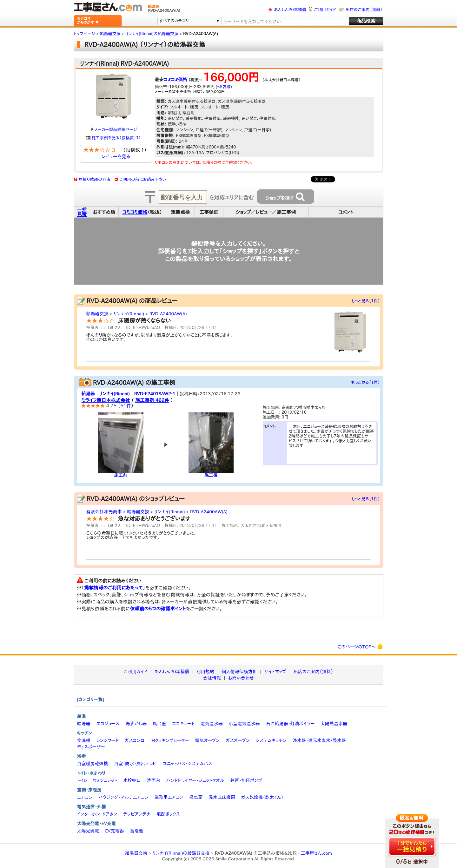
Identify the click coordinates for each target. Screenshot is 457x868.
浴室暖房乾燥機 (93, 764)
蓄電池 (136, 831)
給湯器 (88, 394)
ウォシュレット (105, 780)
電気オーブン (207, 740)
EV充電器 (114, 831)
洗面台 (154, 780)
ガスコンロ (135, 740)
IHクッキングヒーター (170, 740)
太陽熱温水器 (334, 724)
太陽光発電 (88, 831)
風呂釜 (159, 724)
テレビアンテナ (137, 814)
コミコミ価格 (176, 80)
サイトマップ (275, 672)
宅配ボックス (168, 814)
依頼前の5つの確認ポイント (158, 609)
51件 (126, 406)
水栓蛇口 (132, 780)
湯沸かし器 (136, 724)
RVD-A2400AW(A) (168, 314)
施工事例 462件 (152, 400)
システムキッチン (271, 740)
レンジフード (107, 740)
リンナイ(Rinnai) (129, 314)
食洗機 (84, 740)
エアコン (85, 797)
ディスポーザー (91, 747)
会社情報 (212, 678)
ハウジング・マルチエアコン (123, 797)
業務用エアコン (169, 797)
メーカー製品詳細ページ (114, 130)
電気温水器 (212, 724)
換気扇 (196, 797)
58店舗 (224, 87)
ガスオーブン (238, 740)
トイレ (82, 780)
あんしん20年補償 (290, 10)
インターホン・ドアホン (97, 814)
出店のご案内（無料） (364, 10)
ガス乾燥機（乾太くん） (262, 797)
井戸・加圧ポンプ (246, 780)
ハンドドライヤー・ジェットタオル (195, 780)
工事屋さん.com (316, 853)
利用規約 (205, 672)
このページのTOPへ (360, 646)
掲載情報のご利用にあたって (113, 588)
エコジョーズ (108, 724)
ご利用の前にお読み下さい (143, 179)
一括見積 (82, 212)
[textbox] (284, 21)
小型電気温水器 (244, 724)
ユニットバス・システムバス (188, 764)
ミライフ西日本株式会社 (106, 400)
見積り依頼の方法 (94, 179)
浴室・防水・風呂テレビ (135, 764)
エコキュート (183, 724)
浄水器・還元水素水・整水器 (319, 740)
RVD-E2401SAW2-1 (155, 394)
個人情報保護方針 (239, 672)
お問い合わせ (241, 678)
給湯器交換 (97, 314)
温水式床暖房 (222, 797)
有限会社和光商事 (104, 512)
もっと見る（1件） (366, 301)
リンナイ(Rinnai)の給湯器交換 (181, 853)
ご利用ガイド (325, 10)
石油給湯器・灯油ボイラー (290, 724)
